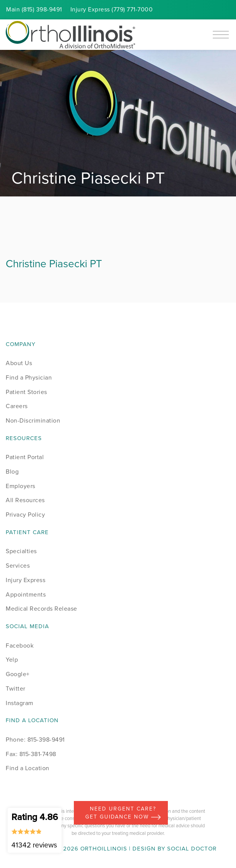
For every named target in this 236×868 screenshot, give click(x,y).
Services (18, 566)
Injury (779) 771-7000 (112, 9)
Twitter (16, 688)
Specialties (21, 551)
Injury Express (26, 580)
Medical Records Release (41, 609)
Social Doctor (192, 849)
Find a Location (28, 768)
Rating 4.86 (35, 830)
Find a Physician (29, 377)
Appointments (26, 594)
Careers (17, 406)
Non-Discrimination (33, 420)
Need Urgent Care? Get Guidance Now (123, 813)
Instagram (20, 703)
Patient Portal (25, 457)
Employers (21, 486)
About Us (19, 363)
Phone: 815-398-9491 (35, 740)
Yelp (12, 660)
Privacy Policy (25, 515)
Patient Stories (26, 392)
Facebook (20, 645)
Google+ (18, 674)
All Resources (25, 500)
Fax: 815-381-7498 (31, 754)
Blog (12, 471)
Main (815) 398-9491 (34, 9)
